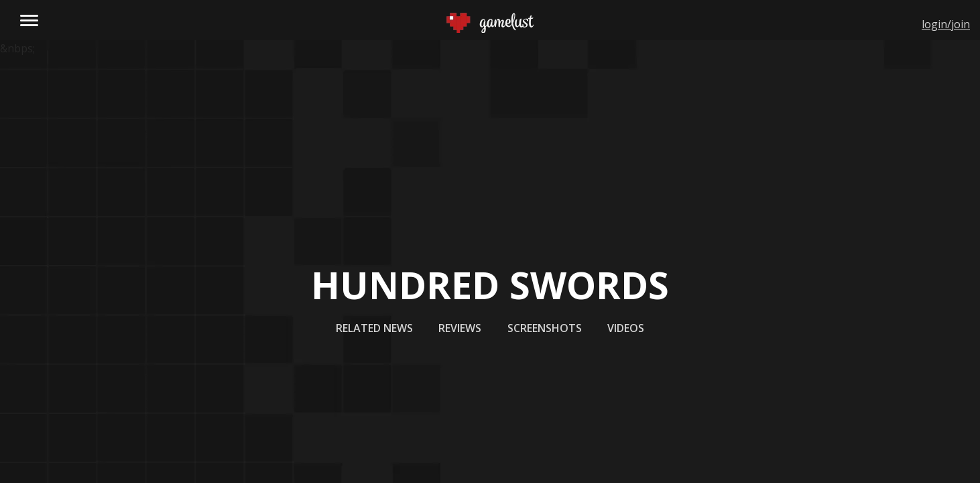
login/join (946, 24)
